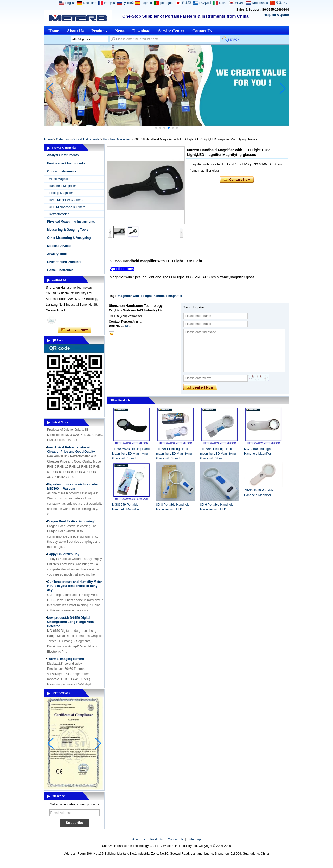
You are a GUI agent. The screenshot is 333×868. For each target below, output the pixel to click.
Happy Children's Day (63, 555)
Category (63, 139)
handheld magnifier (168, 296)
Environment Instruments (66, 163)
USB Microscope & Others (67, 207)
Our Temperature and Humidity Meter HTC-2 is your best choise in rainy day (75, 587)
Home (54, 31)
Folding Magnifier (61, 193)
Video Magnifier (60, 179)
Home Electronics (60, 270)
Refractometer (59, 214)
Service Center (171, 31)
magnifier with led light (135, 296)
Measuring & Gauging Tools (68, 230)
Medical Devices (59, 246)
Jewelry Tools (57, 254)
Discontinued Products (64, 262)
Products (99, 31)
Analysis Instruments (63, 155)
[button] (156, 128)
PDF (128, 326)
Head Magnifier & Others (66, 200)
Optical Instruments (86, 139)
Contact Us (202, 31)
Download (141, 31)
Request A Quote (276, 15)
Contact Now (75, 330)
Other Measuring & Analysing (69, 238)
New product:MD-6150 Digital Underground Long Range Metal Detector (71, 623)
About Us (75, 31)
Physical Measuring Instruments (71, 222)
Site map (194, 839)
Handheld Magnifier (116, 139)
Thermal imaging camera (65, 660)
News (120, 31)
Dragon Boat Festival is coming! (71, 523)
